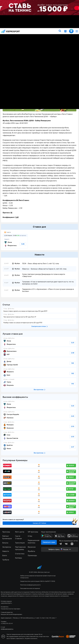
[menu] (77, 31)
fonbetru (39, 322)
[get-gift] (65, 31)
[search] (60, 31)
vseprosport (10, 31)
